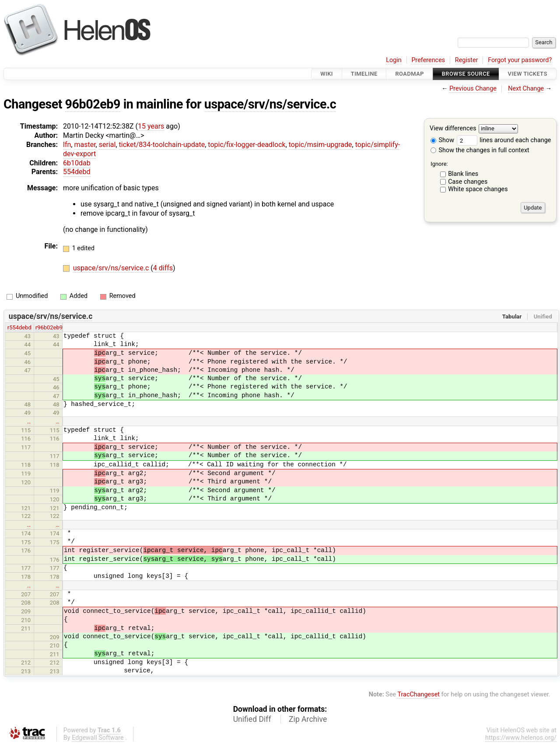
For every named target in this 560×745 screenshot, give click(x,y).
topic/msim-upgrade (320, 145)
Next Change (526, 89)
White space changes (478, 189)
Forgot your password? (520, 60)
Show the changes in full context (480, 150)
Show (442, 140)
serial (107, 145)
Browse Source (466, 74)
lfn (67, 145)
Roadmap (409, 74)
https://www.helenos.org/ (521, 738)
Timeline (364, 74)
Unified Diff (252, 719)
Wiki (327, 74)
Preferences (428, 60)
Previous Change (473, 89)
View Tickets (528, 74)
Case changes (468, 182)
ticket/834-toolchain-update (162, 145)
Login (394, 60)
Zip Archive (308, 719)
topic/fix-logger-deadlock (247, 145)
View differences (453, 129)
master (85, 145)
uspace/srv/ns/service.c (270, 104)
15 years (151, 126)
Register (467, 60)
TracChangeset (418, 694)
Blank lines (463, 174)
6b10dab (77, 163)
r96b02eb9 (49, 327)
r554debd (19, 327)
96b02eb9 (93, 104)
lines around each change (504, 140)
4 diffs (163, 268)
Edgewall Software (98, 738)
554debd (77, 172)
